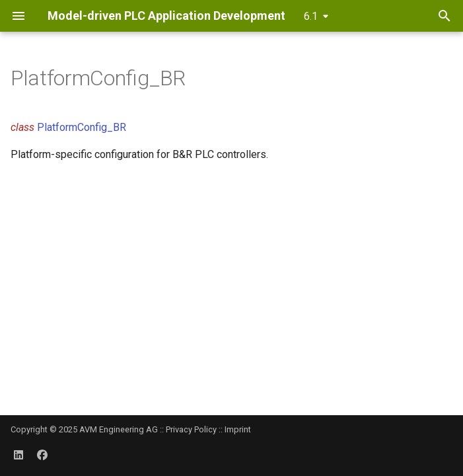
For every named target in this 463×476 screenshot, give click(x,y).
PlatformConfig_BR (82, 127)
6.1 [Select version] (311, 16)
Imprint (238, 429)
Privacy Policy (191, 429)
